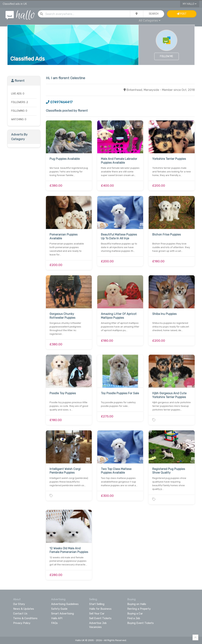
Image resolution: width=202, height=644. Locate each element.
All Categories (150, 21)
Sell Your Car (97, 614)
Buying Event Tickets (140, 623)
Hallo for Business (100, 609)
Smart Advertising (63, 614)
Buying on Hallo (137, 604)
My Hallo (190, 4)
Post (182, 14)
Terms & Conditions (25, 618)
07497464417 (59, 102)
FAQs (54, 623)
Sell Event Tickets (100, 618)
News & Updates (24, 609)
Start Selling (97, 604)
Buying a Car (135, 614)
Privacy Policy (22, 623)
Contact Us (20, 614)
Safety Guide (59, 609)
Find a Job (134, 618)
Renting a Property (139, 609)
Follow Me (167, 56)
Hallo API (57, 618)
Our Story (19, 604)
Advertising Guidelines (65, 604)
